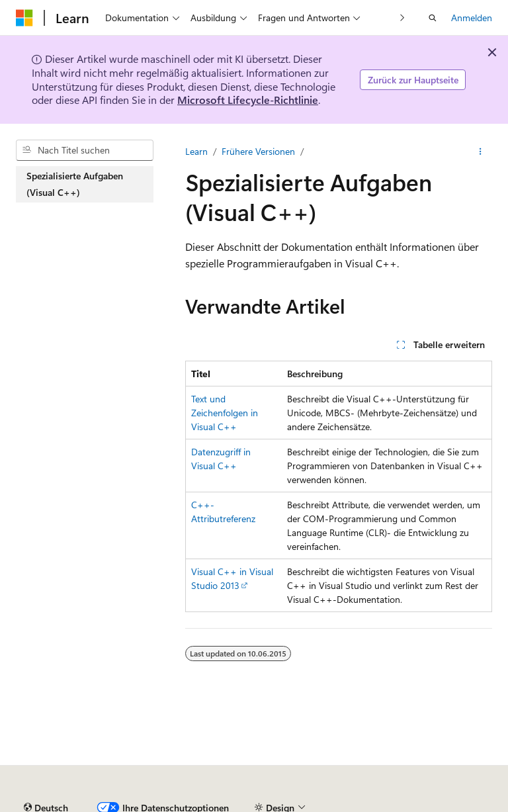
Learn (196, 151)
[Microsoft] (24, 18)
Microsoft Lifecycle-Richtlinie (248, 100)
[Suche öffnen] (433, 18)
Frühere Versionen (258, 151)
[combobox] (85, 150)
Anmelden (472, 18)
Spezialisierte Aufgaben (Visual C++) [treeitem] (75, 184)
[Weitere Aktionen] (481, 152)
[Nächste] (402, 18)
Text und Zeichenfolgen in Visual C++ (225, 413)
